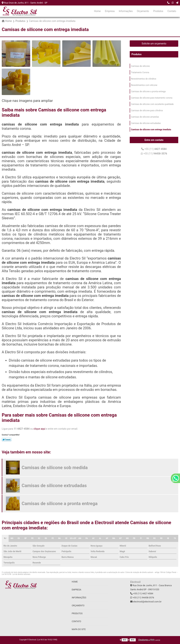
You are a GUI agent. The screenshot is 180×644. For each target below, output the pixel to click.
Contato (172, 11)
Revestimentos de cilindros (144, 79)
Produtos (158, 11)
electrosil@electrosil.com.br (146, 602)
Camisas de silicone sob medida (55, 468)
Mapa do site (79, 629)
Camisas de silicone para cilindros (147, 111)
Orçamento (143, 11)
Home (97, 11)
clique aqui (39, 429)
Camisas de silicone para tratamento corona (152, 98)
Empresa (110, 11)
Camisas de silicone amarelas (145, 117)
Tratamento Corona (140, 72)
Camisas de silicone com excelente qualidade (152, 104)
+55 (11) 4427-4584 (142, 593)
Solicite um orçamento (154, 44)
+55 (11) (154, 149)
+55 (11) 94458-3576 (142, 598)
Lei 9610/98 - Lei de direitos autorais (16, 574)
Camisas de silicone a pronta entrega (148, 91)
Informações (126, 11)
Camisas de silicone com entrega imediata (151, 130)
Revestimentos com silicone (144, 85)
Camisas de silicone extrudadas (146, 123)
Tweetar (7, 439)
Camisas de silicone (140, 66)
